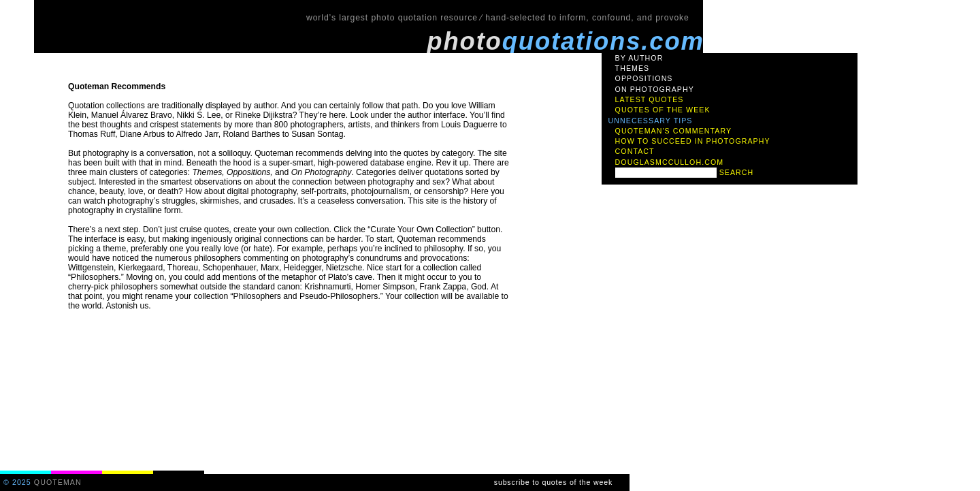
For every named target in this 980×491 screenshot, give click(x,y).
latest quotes (650, 99)
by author (639, 58)
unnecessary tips (651, 121)
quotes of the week (663, 110)
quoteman (58, 482)
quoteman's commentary (674, 131)
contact (635, 151)
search (737, 172)
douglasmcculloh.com (670, 162)
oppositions (644, 78)
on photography (655, 89)
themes (633, 68)
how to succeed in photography (693, 141)
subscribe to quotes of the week (553, 482)
